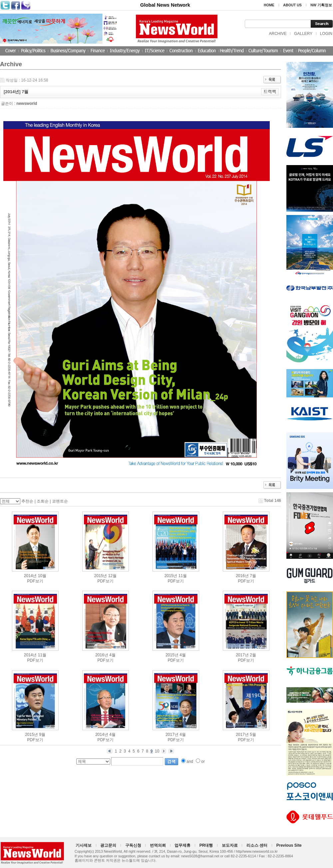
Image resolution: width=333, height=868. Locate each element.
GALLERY (303, 34)
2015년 (101, 576)
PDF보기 (35, 581)
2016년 (242, 576)
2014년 (30, 576)
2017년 (242, 655)
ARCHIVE (278, 34)
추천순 (27, 501)
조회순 (43, 501)
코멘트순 (60, 501)
